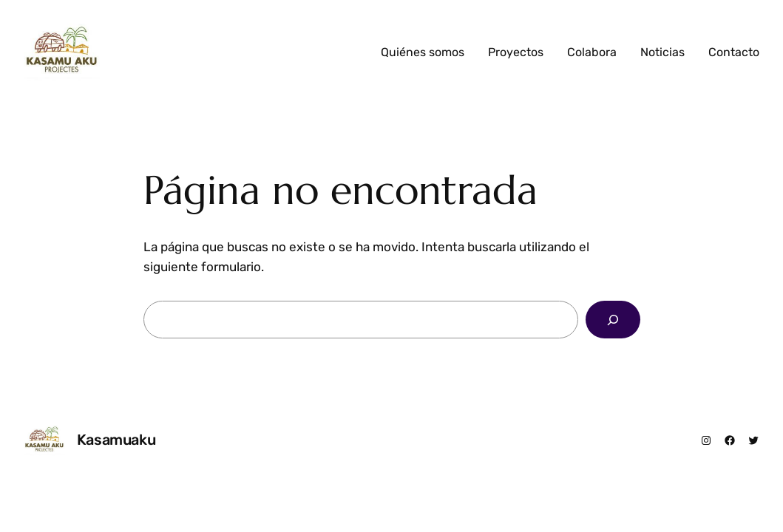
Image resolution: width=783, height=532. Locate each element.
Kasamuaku (116, 440)
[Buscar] (613, 320)
